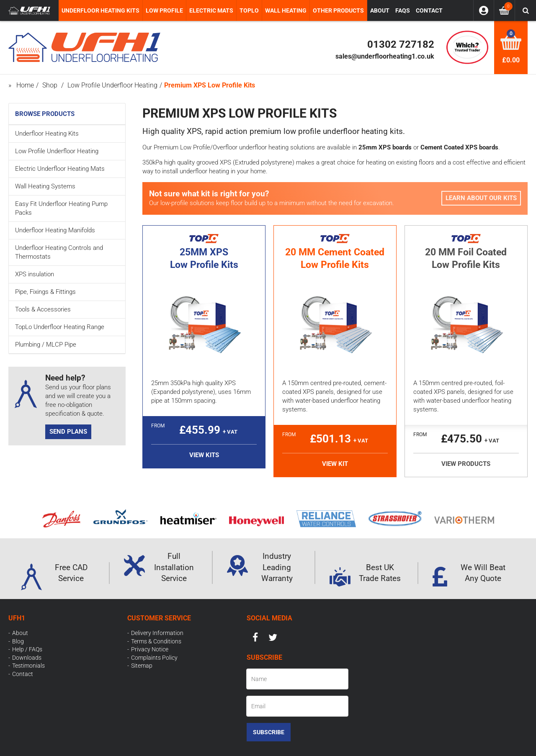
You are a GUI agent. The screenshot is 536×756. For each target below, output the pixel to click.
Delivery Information (157, 633)
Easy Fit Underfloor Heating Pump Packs (61, 208)
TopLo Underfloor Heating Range (60, 327)
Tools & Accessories (43, 309)
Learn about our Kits (481, 198)
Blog (18, 641)
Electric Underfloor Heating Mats (60, 169)
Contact (23, 674)
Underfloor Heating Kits (47, 134)
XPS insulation (35, 274)
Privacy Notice (150, 649)
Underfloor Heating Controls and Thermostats (59, 252)
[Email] (297, 706)
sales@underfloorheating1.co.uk (385, 56)
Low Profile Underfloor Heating (57, 151)
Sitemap (142, 666)
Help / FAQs (27, 649)
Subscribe (269, 732)
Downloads (27, 658)
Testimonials (28, 666)
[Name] (297, 679)
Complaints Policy (154, 658)
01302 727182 (401, 44)
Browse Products (45, 114)
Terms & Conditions (156, 641)
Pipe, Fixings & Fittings (45, 292)
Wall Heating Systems (45, 186)
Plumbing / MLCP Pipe (46, 345)
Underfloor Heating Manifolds (55, 230)
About (20, 633)
